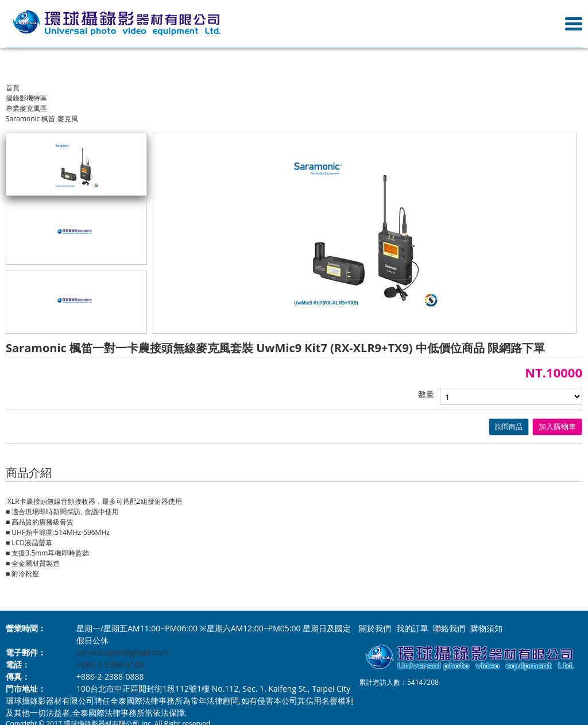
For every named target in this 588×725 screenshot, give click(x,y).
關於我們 (375, 628)
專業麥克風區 (26, 108)
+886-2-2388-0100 (110, 664)
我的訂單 (412, 628)
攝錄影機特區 (26, 98)
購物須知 (486, 628)
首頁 (13, 88)
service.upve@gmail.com (123, 652)
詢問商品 (509, 427)
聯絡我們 (449, 628)
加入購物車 (557, 427)
